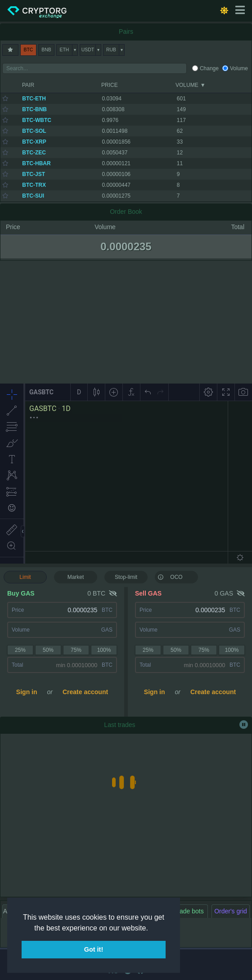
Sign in (27, 692)
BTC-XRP (34, 142)
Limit (25, 577)
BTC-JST (34, 174)
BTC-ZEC (34, 153)
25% (20, 650)
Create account (85, 692)
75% (76, 650)
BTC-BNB (34, 109)
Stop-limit (126, 577)
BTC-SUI (33, 196)
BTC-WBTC (37, 120)
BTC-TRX (34, 185)
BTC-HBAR (36, 163)
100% (104, 650)
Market (76, 577)
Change (209, 68)
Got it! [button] (94, 949)
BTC (29, 50)
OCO (170, 577)
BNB (46, 50)
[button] (151, 929)
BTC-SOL (34, 131)
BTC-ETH (34, 99)
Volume (239, 68)
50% (48, 650)
